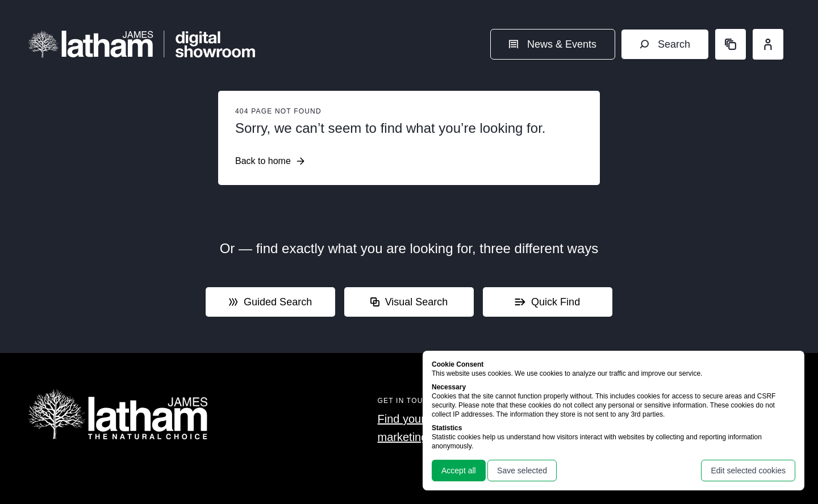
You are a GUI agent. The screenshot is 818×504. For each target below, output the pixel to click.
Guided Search (270, 302)
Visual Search (409, 302)
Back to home (270, 161)
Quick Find (547, 302)
